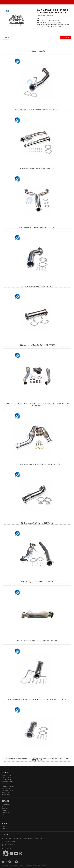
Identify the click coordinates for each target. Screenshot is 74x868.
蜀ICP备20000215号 (40, 865)
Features (6, 37)
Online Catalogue (6, 804)
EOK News (4, 829)
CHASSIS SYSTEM (6, 778)
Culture (4, 815)
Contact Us (66, 38)
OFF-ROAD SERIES (7, 793)
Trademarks (5, 808)
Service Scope (5, 813)
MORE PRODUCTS (7, 795)
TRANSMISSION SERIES (8, 782)
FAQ (3, 806)
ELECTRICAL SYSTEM (7, 790)
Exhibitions (4, 826)
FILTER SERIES (6, 788)
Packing (4, 811)
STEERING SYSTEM (7, 780)
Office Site (4, 817)
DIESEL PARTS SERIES (8, 786)
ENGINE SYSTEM (6, 775)
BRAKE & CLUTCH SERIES (9, 784)
